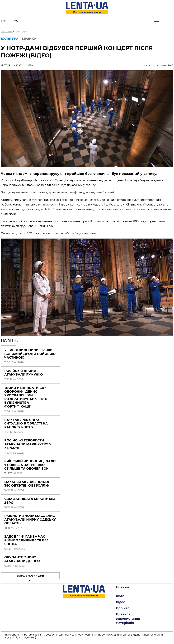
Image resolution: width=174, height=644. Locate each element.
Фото (120, 596)
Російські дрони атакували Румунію (24, 373)
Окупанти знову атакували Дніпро (22, 559)
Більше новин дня (30, 576)
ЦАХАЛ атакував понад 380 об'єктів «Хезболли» (27, 484)
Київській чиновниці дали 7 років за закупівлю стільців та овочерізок (30, 465)
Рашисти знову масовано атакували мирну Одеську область (30, 520)
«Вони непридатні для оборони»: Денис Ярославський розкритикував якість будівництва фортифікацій (26, 397)
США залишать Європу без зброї (30, 501)
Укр (3, 21)
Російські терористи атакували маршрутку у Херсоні (28, 444)
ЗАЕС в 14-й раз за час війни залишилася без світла (26, 540)
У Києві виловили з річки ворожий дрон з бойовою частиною (30, 354)
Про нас (123, 608)
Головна (7, 31)
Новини (123, 587)
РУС (171, 66)
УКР (163, 66)
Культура (21, 31)
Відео (121, 602)
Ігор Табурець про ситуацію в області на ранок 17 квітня (26, 424)
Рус (15, 21)
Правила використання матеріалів (128, 619)
